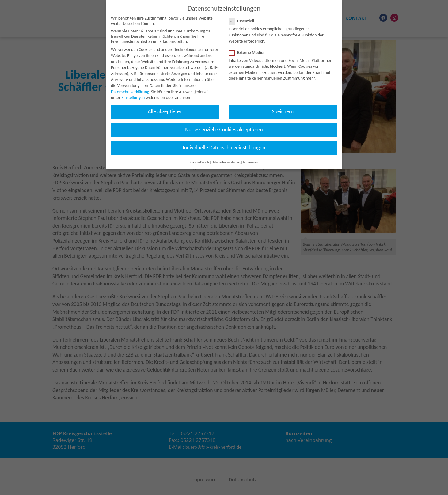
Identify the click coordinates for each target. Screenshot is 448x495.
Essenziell (243, 14)
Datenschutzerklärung (130, 85)
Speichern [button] (283, 105)
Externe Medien (249, 46)
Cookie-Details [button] (200, 155)
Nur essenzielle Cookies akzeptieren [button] (224, 123)
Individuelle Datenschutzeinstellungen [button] (224, 141)
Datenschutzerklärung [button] (226, 155)
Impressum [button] (250, 155)
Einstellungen (133, 91)
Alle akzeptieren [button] (165, 105)
